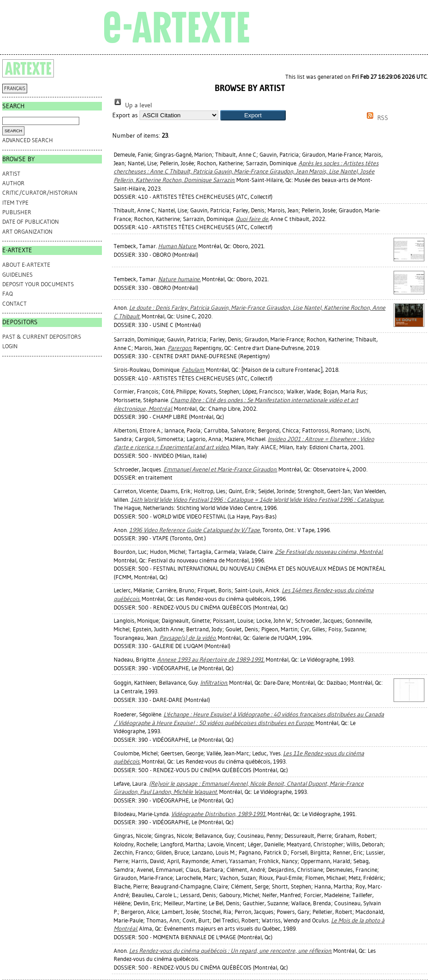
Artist (11, 174)
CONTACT (14, 304)
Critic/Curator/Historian (40, 193)
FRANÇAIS (15, 89)
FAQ (7, 294)
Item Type (15, 203)
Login (10, 346)
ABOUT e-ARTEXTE (26, 265)
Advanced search (28, 140)
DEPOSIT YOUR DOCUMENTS (38, 284)
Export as (125, 115)
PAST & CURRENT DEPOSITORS (42, 337)
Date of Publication (31, 222)
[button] (253, 115)
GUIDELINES (17, 275)
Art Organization (27, 232)
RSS (376, 118)
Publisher (17, 212)
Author (13, 183)
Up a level (132, 105)
